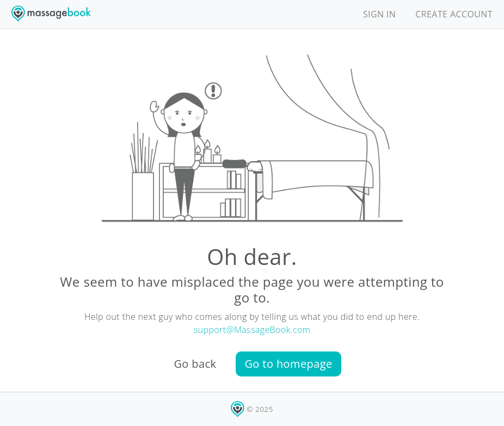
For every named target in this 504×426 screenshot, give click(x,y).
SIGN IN (379, 14)
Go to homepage (288, 364)
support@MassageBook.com (252, 330)
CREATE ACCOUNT (454, 14)
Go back (195, 364)
